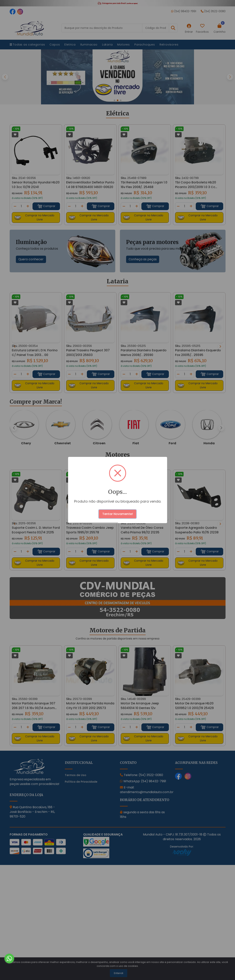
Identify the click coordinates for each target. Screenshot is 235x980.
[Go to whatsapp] (9, 961)
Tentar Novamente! (118, 514)
